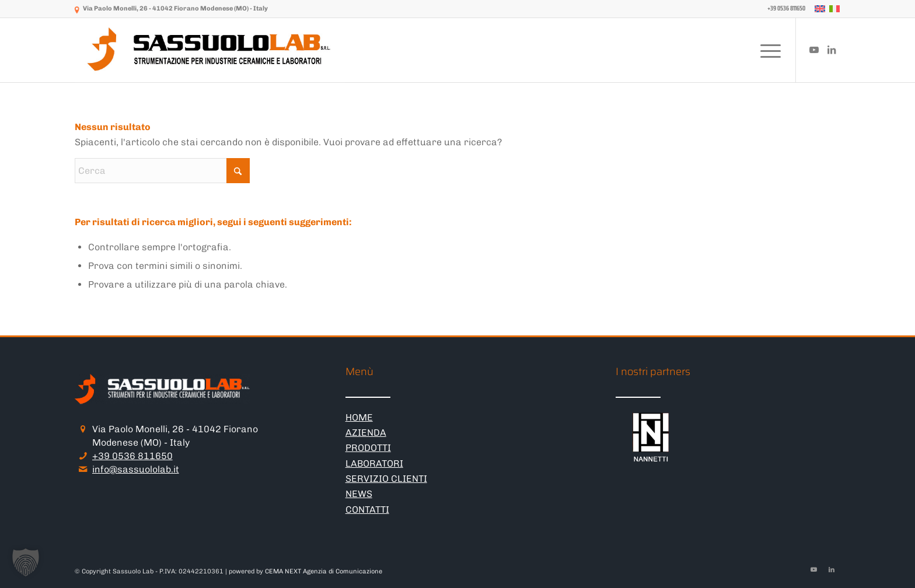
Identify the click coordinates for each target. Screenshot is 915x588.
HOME (359, 417)
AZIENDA (366, 433)
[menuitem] (783, 9)
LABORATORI (374, 463)
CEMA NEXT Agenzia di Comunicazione (324, 571)
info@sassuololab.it (136, 469)
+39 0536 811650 (132, 456)
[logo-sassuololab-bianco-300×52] (210, 50)
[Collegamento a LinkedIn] (832, 50)
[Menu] (767, 50)
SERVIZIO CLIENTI (386, 479)
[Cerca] (162, 171)
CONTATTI (367, 510)
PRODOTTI (368, 448)
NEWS (359, 494)
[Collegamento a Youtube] (814, 50)
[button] (26, 562)
